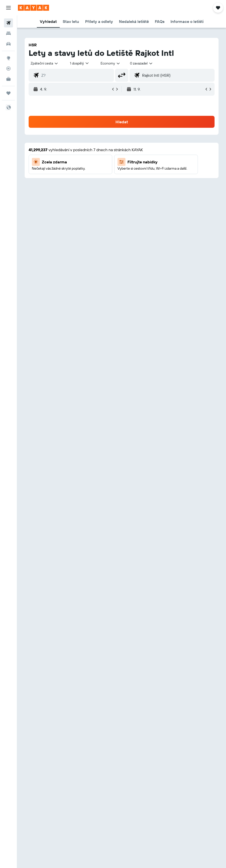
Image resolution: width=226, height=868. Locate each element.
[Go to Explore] (8, 58)
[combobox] (111, 63)
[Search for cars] (8, 44)
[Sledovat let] (8, 68)
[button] (8, 8)
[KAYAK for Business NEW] (8, 79)
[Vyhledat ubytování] (8, 33)
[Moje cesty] (8, 93)
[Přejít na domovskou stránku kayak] (33, 8)
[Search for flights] (8, 23)
